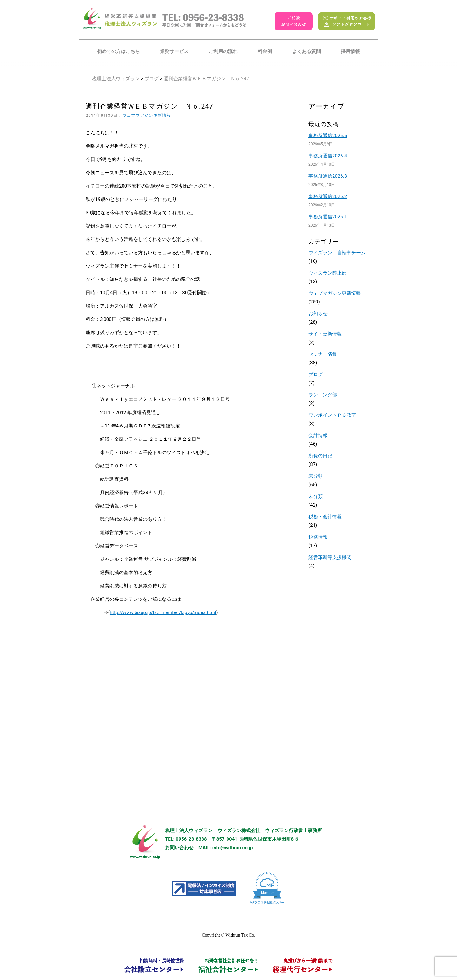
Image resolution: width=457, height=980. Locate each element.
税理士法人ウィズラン (116, 79)
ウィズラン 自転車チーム (337, 253)
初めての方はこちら (119, 51)
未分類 (316, 476)
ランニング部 (323, 395)
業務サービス (174, 51)
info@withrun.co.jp (233, 848)
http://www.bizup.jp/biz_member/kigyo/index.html (163, 612)
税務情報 (318, 537)
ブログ (152, 79)
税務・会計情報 (325, 517)
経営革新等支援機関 (330, 557)
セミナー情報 (323, 354)
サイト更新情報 (325, 334)
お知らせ (318, 314)
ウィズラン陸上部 (328, 273)
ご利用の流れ (223, 51)
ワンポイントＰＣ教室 (332, 415)
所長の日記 (320, 456)
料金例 (265, 51)
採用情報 (350, 51)
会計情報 (318, 435)
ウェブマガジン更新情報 (147, 115)
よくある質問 (307, 51)
